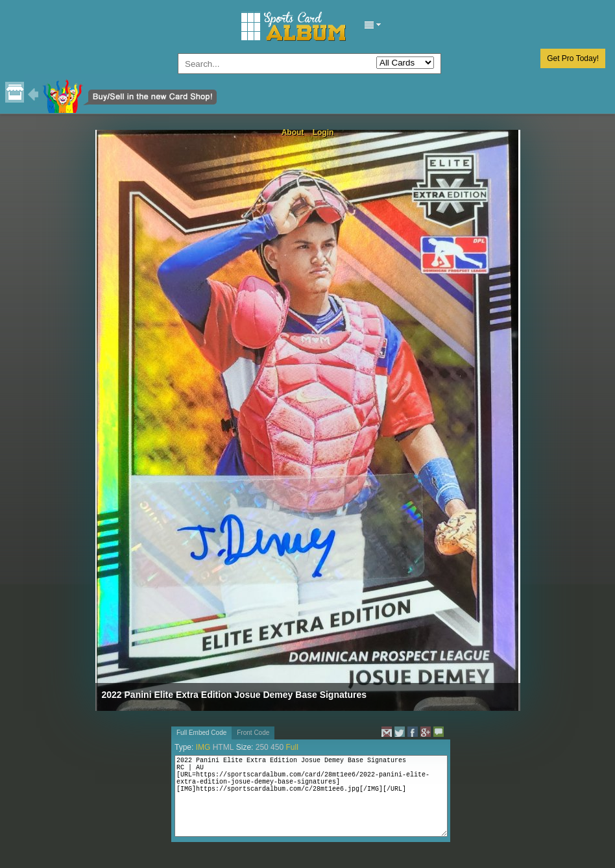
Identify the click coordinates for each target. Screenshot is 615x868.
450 (277, 747)
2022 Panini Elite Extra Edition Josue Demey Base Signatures (235, 695)
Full (292, 747)
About (293, 132)
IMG (203, 747)
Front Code (253, 733)
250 (262, 747)
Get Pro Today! (573, 58)
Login (323, 132)
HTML (223, 747)
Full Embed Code (201, 733)
